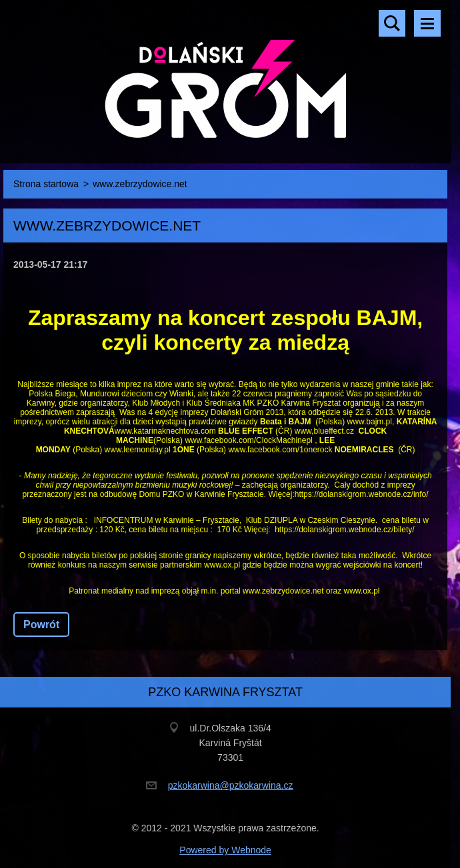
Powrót (41, 625)
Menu (427, 23)
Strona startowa (46, 184)
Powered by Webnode (225, 850)
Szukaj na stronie (392, 23)
